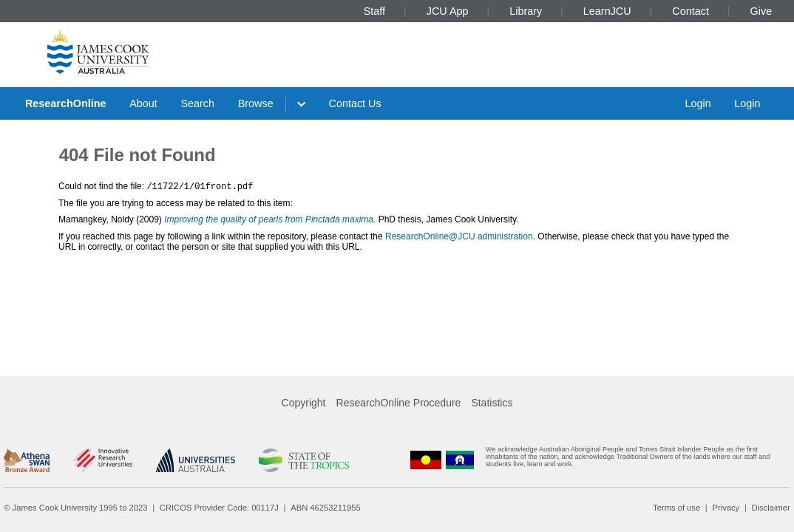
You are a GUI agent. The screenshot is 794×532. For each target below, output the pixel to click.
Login (698, 103)
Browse (256, 103)
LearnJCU (607, 11)
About (143, 103)
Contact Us (355, 103)
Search (197, 103)
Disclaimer (771, 508)
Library (526, 11)
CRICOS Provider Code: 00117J (219, 508)
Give (761, 11)
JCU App (448, 11)
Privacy (726, 508)
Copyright (304, 403)
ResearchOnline (66, 103)
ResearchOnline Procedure (399, 403)
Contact (690, 11)
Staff (374, 11)
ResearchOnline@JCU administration (459, 236)
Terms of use (676, 508)
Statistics (492, 403)
